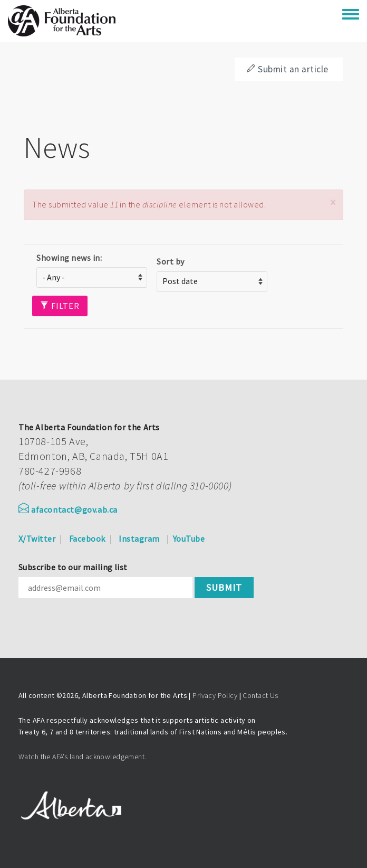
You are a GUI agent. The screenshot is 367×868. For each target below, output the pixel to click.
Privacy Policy (215, 695)
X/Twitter (37, 539)
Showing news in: (69, 258)
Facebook (87, 539)
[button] (333, 202)
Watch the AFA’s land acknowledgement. (83, 757)
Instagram (139, 539)
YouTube (189, 539)
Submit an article (287, 69)
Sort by (170, 261)
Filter (60, 306)
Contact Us (260, 695)
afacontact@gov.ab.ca (68, 510)
